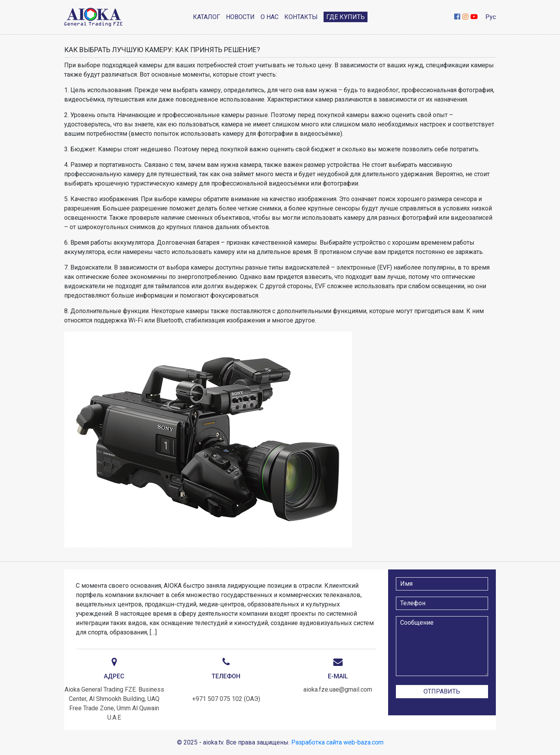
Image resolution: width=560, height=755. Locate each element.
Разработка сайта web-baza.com (337, 742)
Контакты (301, 17)
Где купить (346, 17)
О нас (269, 17)
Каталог (206, 17)
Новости (240, 17)
